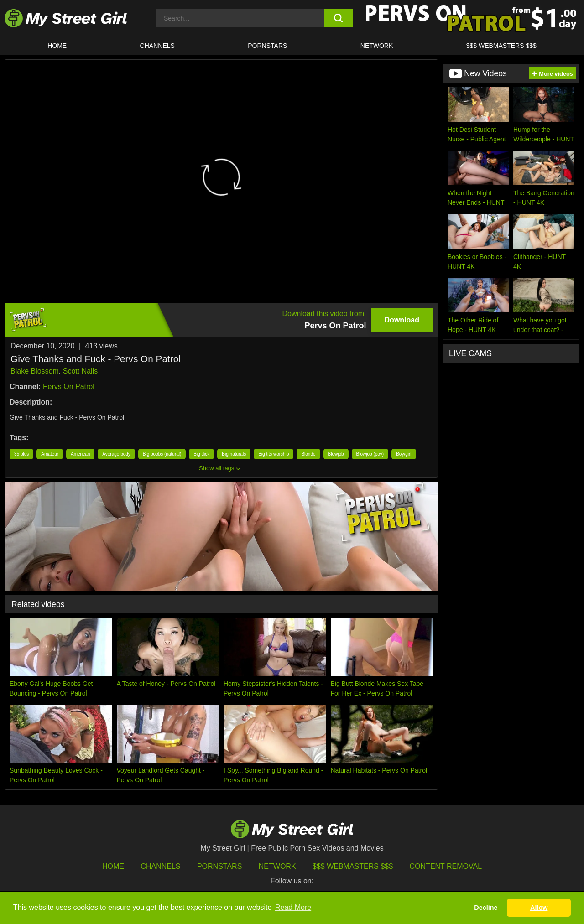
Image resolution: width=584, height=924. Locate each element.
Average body (116, 454)
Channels (160, 866)
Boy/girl (404, 454)
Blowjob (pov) (370, 454)
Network (377, 46)
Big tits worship (274, 454)
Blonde (308, 454)
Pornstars (267, 46)
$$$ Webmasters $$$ (353, 866)
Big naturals (234, 454)
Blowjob (336, 454)
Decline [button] (486, 908)
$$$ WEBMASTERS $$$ (501, 46)
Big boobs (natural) (162, 454)
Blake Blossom (35, 371)
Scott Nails (80, 371)
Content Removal (446, 866)
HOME (57, 46)
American (80, 454)
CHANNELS (157, 46)
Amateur (50, 454)
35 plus (21, 454)
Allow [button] (539, 908)
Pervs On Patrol (69, 387)
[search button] (339, 18)
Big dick (201, 454)
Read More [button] (293, 907)
